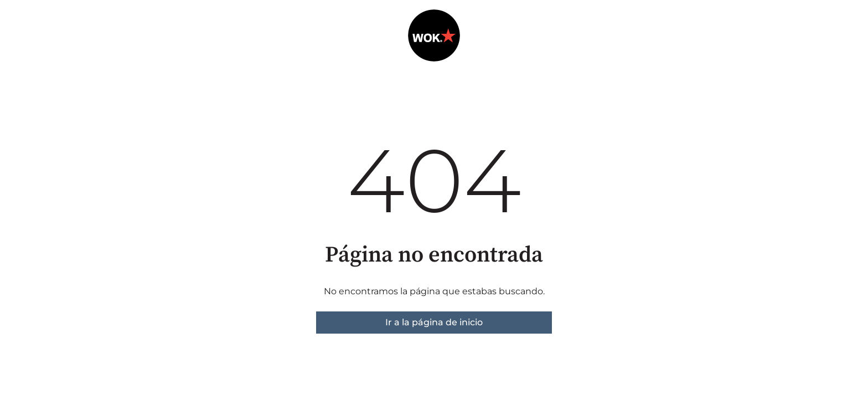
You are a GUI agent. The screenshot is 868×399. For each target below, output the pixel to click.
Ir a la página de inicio (434, 322)
